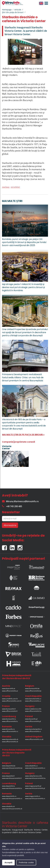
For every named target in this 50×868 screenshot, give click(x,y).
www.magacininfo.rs (33, 796)
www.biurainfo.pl (31, 719)
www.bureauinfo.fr (9, 709)
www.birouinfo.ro (8, 729)
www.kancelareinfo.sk (10, 739)
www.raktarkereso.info (33, 776)
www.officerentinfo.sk (10, 742)
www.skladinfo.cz (31, 766)
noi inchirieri (15, 187)
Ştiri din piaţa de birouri (13, 12)
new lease (6, 187)
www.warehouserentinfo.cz (35, 768)
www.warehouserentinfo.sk (12, 809)
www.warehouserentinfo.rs (35, 798)
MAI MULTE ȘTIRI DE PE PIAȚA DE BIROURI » (23, 435)
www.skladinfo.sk (8, 806)
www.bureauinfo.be (32, 688)
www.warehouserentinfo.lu (12, 788)
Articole (18, 10)
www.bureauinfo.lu (9, 719)
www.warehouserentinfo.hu (35, 778)
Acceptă (8, 862)
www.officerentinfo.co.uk (34, 739)
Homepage (7, 10)
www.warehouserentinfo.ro (12, 798)
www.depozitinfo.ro (9, 796)
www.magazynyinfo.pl (33, 786)
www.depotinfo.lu (8, 786)
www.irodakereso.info (33, 709)
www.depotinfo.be (9, 766)
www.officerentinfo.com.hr (12, 701)
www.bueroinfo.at (9, 688)
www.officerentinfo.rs (33, 731)
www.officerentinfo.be (33, 691)
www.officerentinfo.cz (33, 701)
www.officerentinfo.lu (10, 721)
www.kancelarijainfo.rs (33, 729)
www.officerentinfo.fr (10, 711)
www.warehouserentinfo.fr (12, 778)
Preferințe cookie (26, 862)
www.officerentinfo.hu (33, 711)
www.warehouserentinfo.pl (35, 788)
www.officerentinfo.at (10, 691)
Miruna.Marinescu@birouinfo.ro (20, 501)
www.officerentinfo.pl (33, 721)
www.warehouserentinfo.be (12, 768)
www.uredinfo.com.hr (10, 699)
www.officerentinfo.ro (10, 731)
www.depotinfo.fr (8, 776)
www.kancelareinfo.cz (33, 699)
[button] (46, 3)
